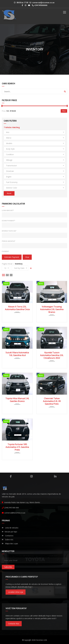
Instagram (31, 476)
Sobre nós (8, 540)
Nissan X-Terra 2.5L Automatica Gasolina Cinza (17, 308)
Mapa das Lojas (10, 543)
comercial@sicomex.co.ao (43, 3)
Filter (64, 111)
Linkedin (55, 476)
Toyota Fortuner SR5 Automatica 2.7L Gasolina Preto (17, 447)
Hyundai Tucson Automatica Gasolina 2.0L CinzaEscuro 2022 (52, 355)
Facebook (11, 476)
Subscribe (8, 567)
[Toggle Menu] (65, 12)
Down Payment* (8, 221)
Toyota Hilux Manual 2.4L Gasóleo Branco (17, 400)
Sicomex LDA (42, 640)
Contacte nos (14, 624)
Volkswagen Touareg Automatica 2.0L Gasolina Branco (52, 309)
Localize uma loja (16, 592)
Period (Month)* (9, 241)
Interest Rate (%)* (9, 231)
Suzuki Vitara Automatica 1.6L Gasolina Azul (17, 354)
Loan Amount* (8, 210)
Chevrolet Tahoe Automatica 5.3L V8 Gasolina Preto (52, 401)
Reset (9, 193)
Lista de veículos (10, 528)
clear (27, 257)
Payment (5, 251)
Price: (4, 111)
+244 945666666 (40, 5)
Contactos (8, 536)
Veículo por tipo (9, 532)
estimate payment (12, 257)
